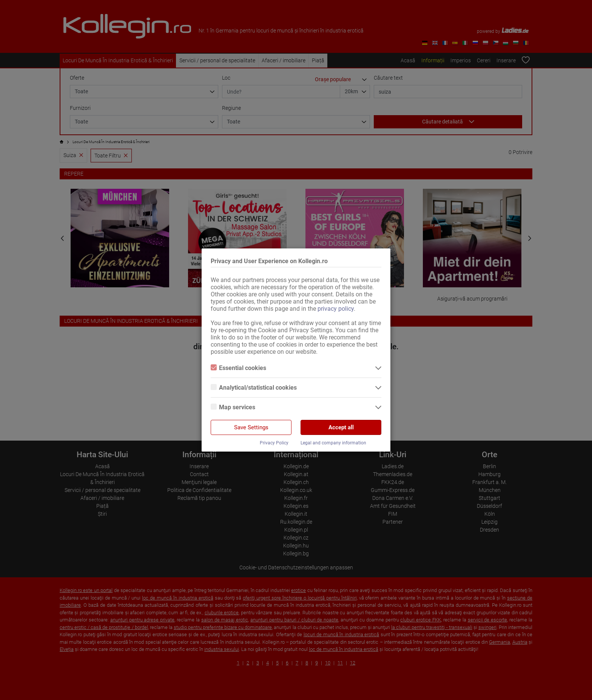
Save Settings (251, 427)
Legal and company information (333, 443)
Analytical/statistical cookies (254, 388)
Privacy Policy (274, 443)
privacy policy (336, 309)
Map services (233, 407)
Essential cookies (238, 368)
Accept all (341, 427)
